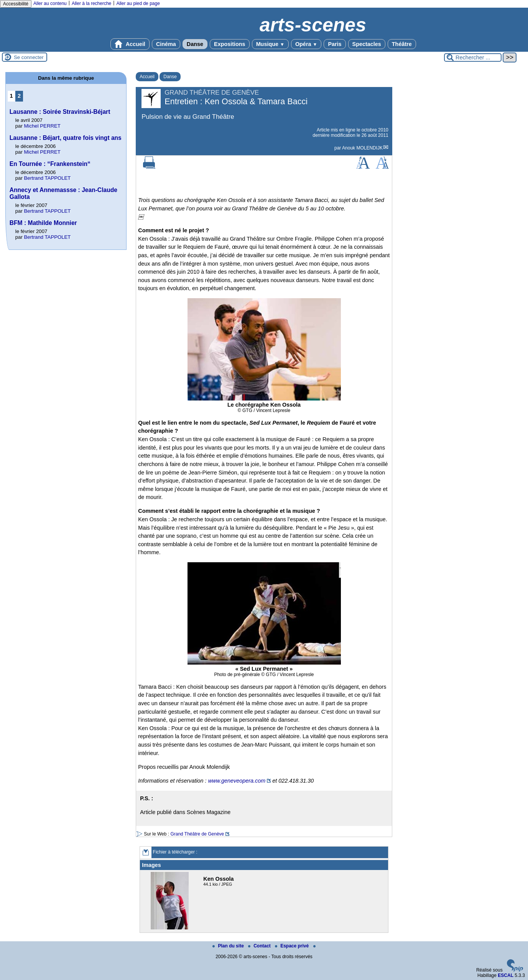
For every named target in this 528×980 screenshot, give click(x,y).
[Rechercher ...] (473, 57)
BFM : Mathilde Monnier (43, 223)
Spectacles (367, 44)
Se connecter (29, 57)
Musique (270, 44)
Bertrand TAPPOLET (48, 178)
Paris (335, 44)
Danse (195, 44)
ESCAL (506, 975)
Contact (260, 946)
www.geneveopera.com (237, 781)
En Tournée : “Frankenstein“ (50, 164)
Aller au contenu (50, 3)
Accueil (130, 44)
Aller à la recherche (91, 3)
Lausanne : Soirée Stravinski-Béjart (60, 112)
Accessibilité (16, 4)
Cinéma (166, 44)
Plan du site (229, 946)
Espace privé (292, 946)
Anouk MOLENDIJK (362, 148)
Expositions (230, 44)
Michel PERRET (42, 126)
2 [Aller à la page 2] (19, 96)
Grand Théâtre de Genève (197, 834)
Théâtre (402, 44)
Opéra (306, 44)
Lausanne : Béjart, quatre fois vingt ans (66, 138)
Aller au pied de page (138, 3)
